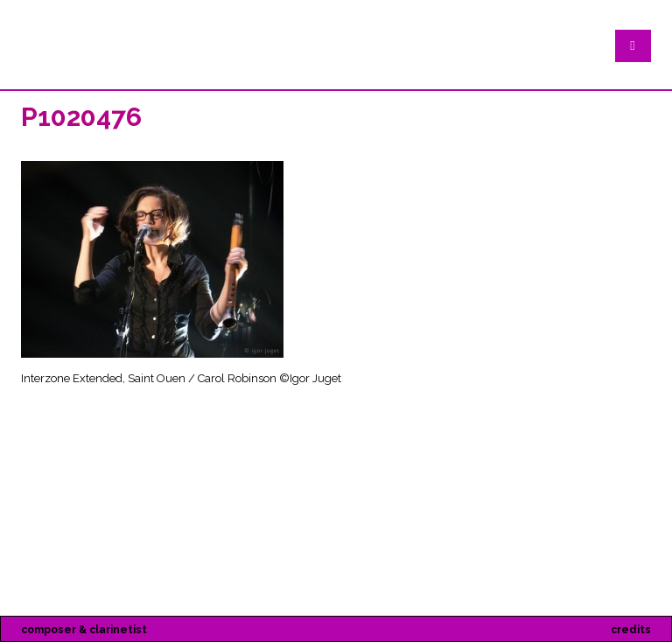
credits (631, 630)
